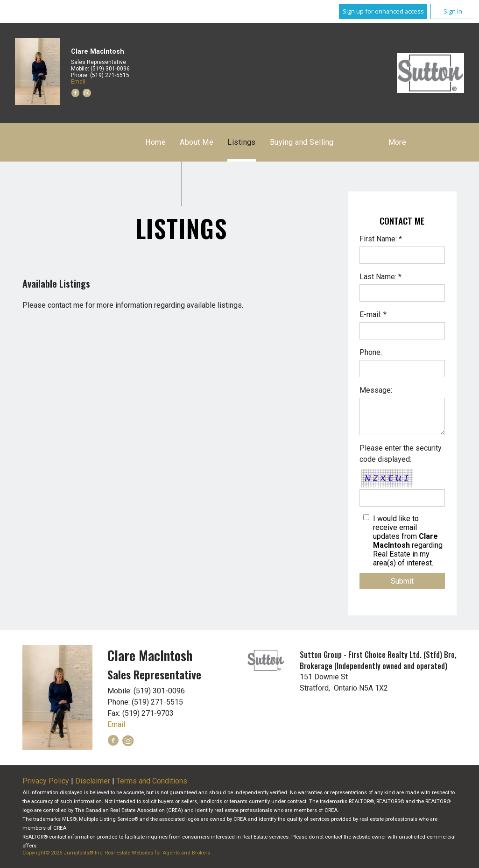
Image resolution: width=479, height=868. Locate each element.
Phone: (371, 352)
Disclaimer (93, 781)
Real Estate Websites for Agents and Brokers (158, 853)
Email (78, 82)
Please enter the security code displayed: (401, 454)
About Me (197, 142)
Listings (242, 142)
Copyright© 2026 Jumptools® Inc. (63, 853)
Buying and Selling (302, 142)
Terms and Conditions (152, 781)
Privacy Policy (46, 781)
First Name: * (381, 239)
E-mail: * (373, 314)
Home (155, 142)
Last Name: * (380, 277)
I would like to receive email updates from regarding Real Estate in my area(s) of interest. (408, 541)
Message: (376, 390)
